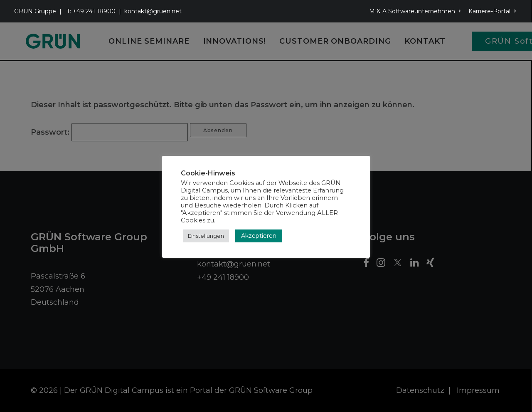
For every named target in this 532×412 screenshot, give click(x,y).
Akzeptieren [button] (259, 236)
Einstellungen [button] (206, 236)
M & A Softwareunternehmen (415, 11)
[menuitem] (416, 11)
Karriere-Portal (492, 11)
